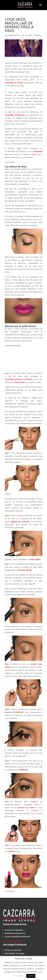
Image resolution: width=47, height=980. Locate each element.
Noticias (37, 35)
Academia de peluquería (15, 933)
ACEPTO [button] (31, 976)
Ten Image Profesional (15, 944)
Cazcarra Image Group (15, 924)
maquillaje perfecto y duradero (19, 379)
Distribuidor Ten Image (14, 953)
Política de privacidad (12, 941)
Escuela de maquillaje (14, 930)
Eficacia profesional (13, 950)
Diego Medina (14, 35)
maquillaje (38, 151)
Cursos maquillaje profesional (17, 936)
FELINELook (18, 712)
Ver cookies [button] (18, 976)
